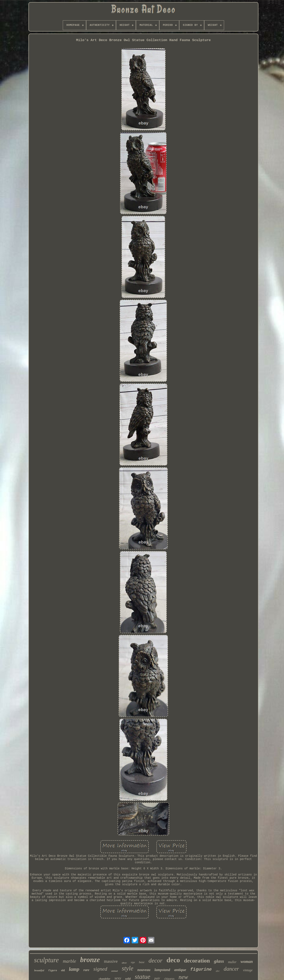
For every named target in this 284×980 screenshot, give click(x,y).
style (128, 968)
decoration (197, 961)
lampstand (162, 970)
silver (124, 963)
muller (232, 962)
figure (53, 971)
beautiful (39, 970)
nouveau (144, 970)
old (63, 970)
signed (100, 969)
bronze (90, 960)
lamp (74, 969)
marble (69, 961)
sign (133, 962)
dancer (231, 969)
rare (86, 970)
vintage (248, 970)
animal (115, 971)
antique (180, 970)
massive (111, 961)
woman (247, 961)
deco (173, 960)
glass (219, 961)
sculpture (47, 960)
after (218, 971)
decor (155, 960)
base (142, 962)
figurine (201, 970)
